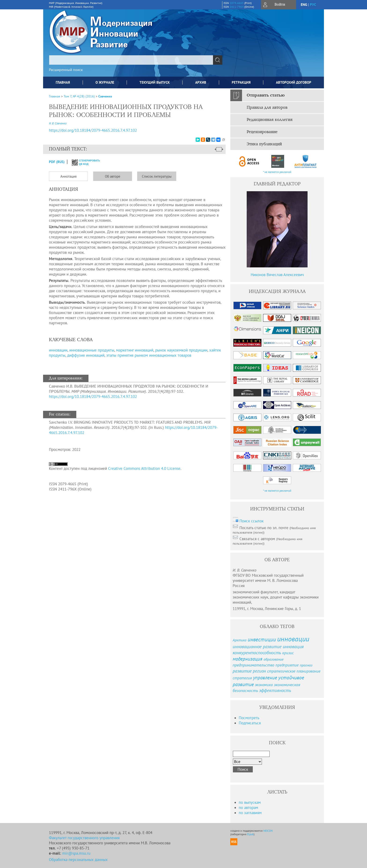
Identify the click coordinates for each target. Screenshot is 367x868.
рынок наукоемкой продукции (181, 350)
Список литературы (157, 176)
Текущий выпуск (155, 82)
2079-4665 (237, 3)
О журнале (105, 82)
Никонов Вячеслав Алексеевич (277, 275)
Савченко (105, 96)
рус (313, 5)
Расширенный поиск (66, 70)
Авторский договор (294, 82)
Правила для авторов (267, 108)
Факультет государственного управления (84, 838)
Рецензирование (262, 132)
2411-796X (237, 7)
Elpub (250, 834)
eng (304, 5)
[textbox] (131, 60)
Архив (201, 82)
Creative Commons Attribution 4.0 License (144, 468)
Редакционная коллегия (270, 120)
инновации (58, 350)
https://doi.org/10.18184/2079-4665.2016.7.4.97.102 (93, 397)
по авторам (248, 808)
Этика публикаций (264, 144)
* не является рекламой (277, 172)
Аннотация (68, 176)
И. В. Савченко (58, 123)
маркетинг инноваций (135, 350)
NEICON (268, 831)
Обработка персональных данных (78, 860)
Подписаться (250, 723)
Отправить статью (266, 95)
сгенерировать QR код (83, 162)
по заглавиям (250, 813)
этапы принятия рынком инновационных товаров (149, 355)
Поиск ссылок (251, 521)
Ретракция (241, 82)
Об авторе (113, 176)
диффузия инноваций (86, 355)
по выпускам (250, 802)
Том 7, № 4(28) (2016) (79, 96)
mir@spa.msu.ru (76, 853)
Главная (63, 82)
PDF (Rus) (57, 162)
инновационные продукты (92, 350)
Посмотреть (249, 718)
